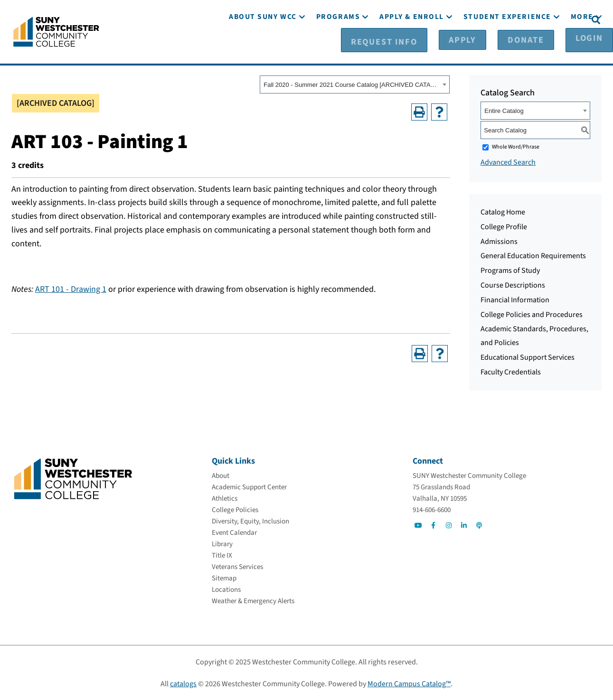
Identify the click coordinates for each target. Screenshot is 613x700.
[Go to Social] (418, 525)
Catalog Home (503, 212)
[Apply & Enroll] (412, 46)
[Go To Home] (56, 31)
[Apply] (470, 19)
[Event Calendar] (234, 532)
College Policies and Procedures (532, 314)
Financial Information (515, 299)
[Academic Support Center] (249, 487)
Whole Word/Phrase (516, 146)
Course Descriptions (513, 285)
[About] (221, 475)
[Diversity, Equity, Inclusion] (250, 521)
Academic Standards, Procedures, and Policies (534, 335)
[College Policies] (235, 509)
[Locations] (226, 589)
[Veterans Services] (237, 566)
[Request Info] (410, 19)
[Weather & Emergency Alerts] (253, 601)
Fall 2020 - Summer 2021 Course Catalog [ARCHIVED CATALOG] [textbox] (352, 84)
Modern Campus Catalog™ (409, 683)
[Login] (564, 19)
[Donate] (517, 19)
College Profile (504, 226)
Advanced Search (508, 162)
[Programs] (338, 46)
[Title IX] (222, 555)
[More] (582, 46)
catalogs (183, 683)
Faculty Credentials (511, 372)
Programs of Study (510, 270)
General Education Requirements (533, 255)
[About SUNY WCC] (263, 46)
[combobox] (355, 84)
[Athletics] (225, 498)
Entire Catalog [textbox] (504, 110)
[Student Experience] (507, 46)
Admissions (499, 241)
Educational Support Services (528, 357)
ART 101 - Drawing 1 (71, 289)
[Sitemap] (224, 578)
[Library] (222, 544)
